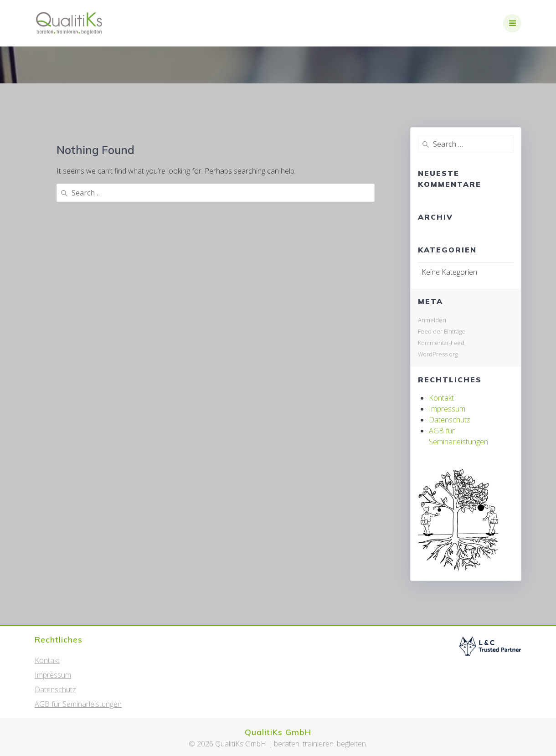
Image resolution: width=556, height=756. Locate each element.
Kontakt (441, 398)
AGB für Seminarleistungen (78, 704)
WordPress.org (438, 354)
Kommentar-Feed (441, 343)
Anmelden (432, 320)
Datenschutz (450, 420)
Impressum (447, 409)
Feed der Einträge (442, 331)
